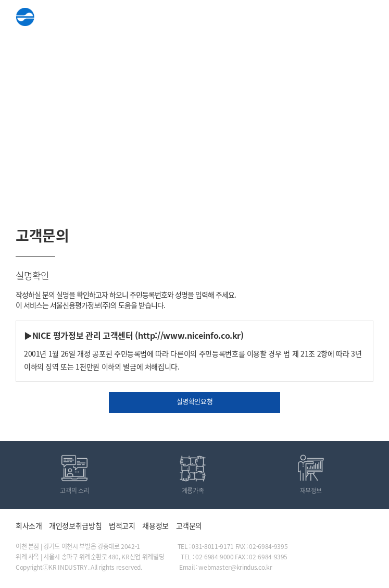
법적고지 (122, 525)
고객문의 (189, 525)
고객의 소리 (74, 491)
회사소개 (29, 525)
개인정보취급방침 (75, 525)
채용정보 (155, 525)
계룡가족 (193, 491)
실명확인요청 (195, 401)
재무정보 (311, 491)
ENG (338, 18)
